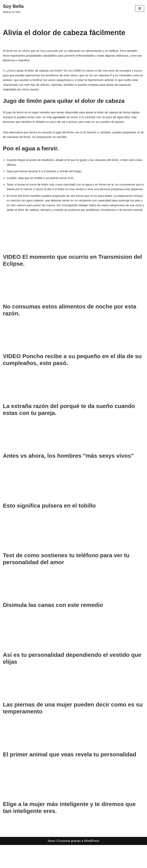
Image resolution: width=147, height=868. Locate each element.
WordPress (92, 864)
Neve (51, 864)
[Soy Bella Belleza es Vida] (13, 8)
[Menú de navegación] (140, 8)
